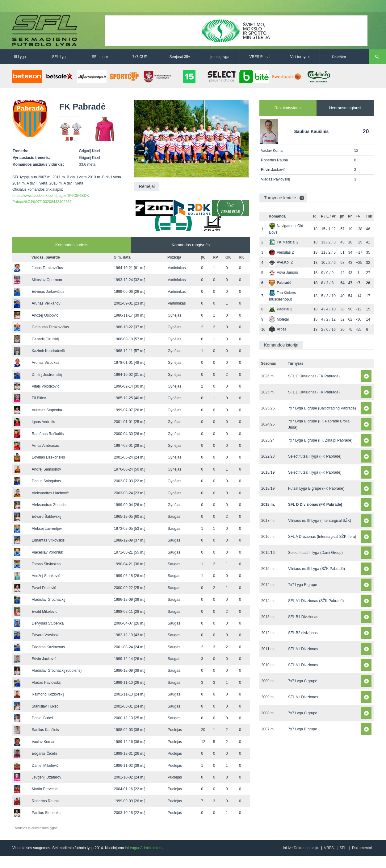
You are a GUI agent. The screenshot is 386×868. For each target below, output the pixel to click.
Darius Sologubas (46, 481)
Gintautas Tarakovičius (50, 327)
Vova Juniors (283, 272)
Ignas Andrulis (43, 422)
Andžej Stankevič (46, 576)
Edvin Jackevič (44, 659)
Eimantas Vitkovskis (48, 540)
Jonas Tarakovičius (47, 268)
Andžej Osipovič (45, 315)
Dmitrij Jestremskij (47, 375)
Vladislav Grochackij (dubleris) (57, 671)
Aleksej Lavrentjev (47, 529)
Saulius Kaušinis (45, 730)
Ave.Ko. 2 (281, 262)
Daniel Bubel (42, 718)
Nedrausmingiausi (345, 108)
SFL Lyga (60, 57)
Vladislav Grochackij (48, 600)
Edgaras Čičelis (45, 754)
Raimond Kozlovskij (48, 694)
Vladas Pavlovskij (46, 683)
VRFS (329, 848)
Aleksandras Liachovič (50, 493)
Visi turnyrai (300, 57)
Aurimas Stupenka (47, 410)
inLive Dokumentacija (300, 848)
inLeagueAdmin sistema (145, 848)
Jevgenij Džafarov (46, 777)
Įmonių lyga (220, 57)
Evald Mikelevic (45, 612)
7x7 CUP (140, 57)
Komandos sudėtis (72, 245)
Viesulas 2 (281, 252)
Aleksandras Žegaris (49, 505)
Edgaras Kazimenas (48, 647)
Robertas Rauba (45, 801)
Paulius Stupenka (46, 813)
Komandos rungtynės (191, 245)
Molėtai (279, 319)
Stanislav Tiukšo (45, 706)
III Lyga (20, 57)
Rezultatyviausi (288, 108)
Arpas (278, 329)
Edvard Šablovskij (46, 517)
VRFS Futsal (260, 57)
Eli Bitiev (39, 398)
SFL (343, 848)
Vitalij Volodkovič (46, 386)
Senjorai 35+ (180, 57)
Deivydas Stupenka (48, 623)
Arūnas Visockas (46, 363)
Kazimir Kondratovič (48, 351)
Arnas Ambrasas (45, 446)
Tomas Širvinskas (46, 564)
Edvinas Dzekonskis (48, 457)
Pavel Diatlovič (44, 588)
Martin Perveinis (45, 789)
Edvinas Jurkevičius (48, 292)
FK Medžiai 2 (284, 242)
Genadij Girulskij (45, 339)
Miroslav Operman (47, 280)
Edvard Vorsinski (46, 635)
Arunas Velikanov (46, 303)
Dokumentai (362, 848)
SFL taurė (100, 57)
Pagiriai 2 (281, 309)
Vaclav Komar (43, 742)
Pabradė (280, 283)
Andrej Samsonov (46, 469)
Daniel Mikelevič (45, 766)
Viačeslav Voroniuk (47, 552)
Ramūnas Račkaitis (48, 434)
